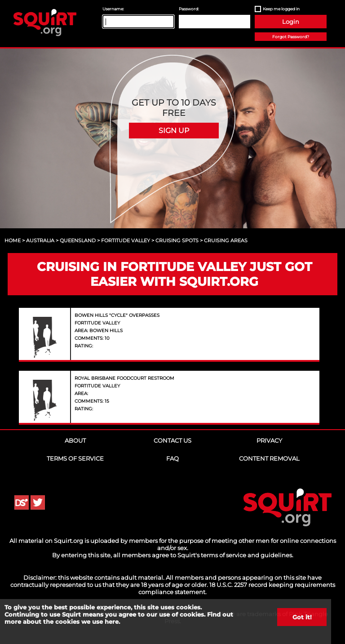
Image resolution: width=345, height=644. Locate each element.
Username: (113, 9)
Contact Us (172, 440)
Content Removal (269, 458)
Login (291, 22)
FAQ (172, 458)
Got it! (302, 617)
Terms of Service (75, 458)
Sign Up (174, 131)
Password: (189, 9)
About (75, 440)
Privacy (269, 440)
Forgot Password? (291, 37)
